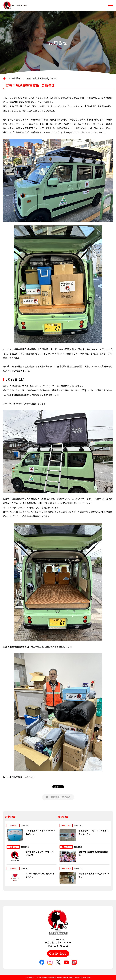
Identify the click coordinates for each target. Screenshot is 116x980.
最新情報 (16, 78)
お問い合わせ (60, 953)
